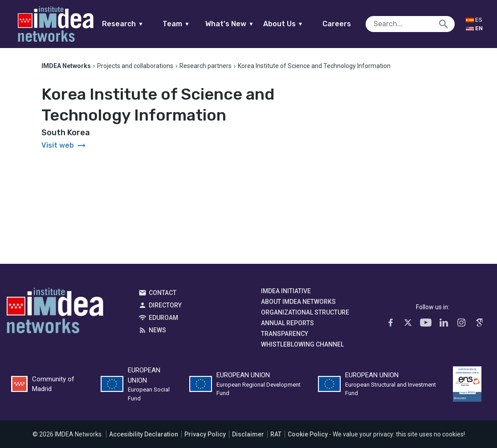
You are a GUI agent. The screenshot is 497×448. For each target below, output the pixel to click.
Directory (165, 305)
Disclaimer (248, 434)
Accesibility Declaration (144, 434)
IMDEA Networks (55, 313)
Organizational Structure (305, 312)
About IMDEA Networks (298, 302)
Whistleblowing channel (302, 344)
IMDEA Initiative (286, 291)
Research (123, 24)
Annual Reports (287, 323)
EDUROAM (163, 318)
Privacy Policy (205, 434)
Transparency (285, 334)
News (157, 330)
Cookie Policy (308, 434)
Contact (163, 293)
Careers (337, 24)
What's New (230, 24)
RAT (276, 434)
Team (176, 24)
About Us (283, 24)
